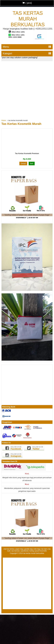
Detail (23, 164)
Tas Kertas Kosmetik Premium (27, 153)
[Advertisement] (27, 89)
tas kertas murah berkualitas (28, 19)
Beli (32, 164)
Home (4, 120)
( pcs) (27, 3)
